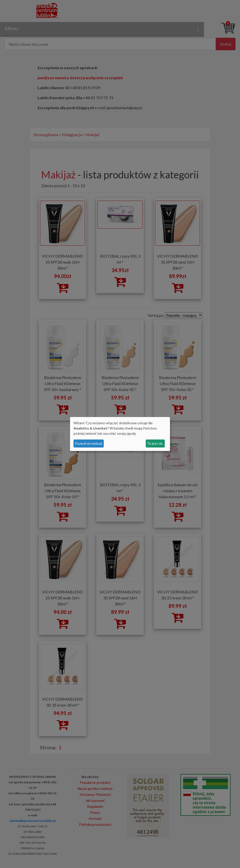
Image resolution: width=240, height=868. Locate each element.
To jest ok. (155, 443)
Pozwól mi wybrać (89, 443)
